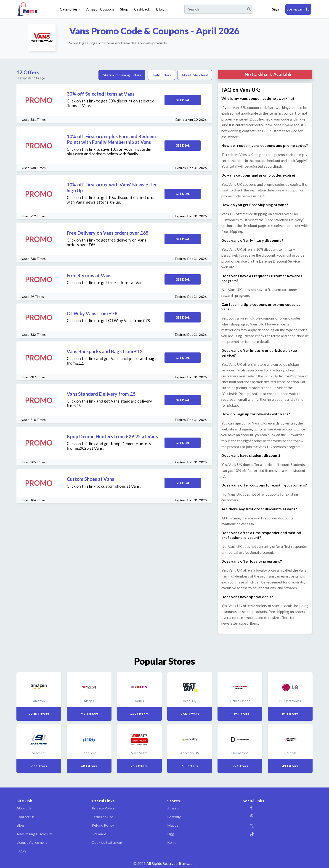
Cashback (142, 9)
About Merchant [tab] (195, 75)
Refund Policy (103, 825)
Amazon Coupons (100, 9)
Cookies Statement (107, 842)
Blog (160, 9)
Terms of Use (102, 817)
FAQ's (21, 851)
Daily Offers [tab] (161, 75)
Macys (173, 825)
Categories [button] (69, 9)
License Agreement (32, 842)
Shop (124, 9)
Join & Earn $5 (298, 9)
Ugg (171, 834)
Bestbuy (174, 817)
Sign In (277, 9)
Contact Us (26, 817)
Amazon (174, 808)
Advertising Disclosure (35, 834)
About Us (24, 808)
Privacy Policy (103, 808)
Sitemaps (99, 834)
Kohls (172, 842)
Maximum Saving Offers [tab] (122, 75)
